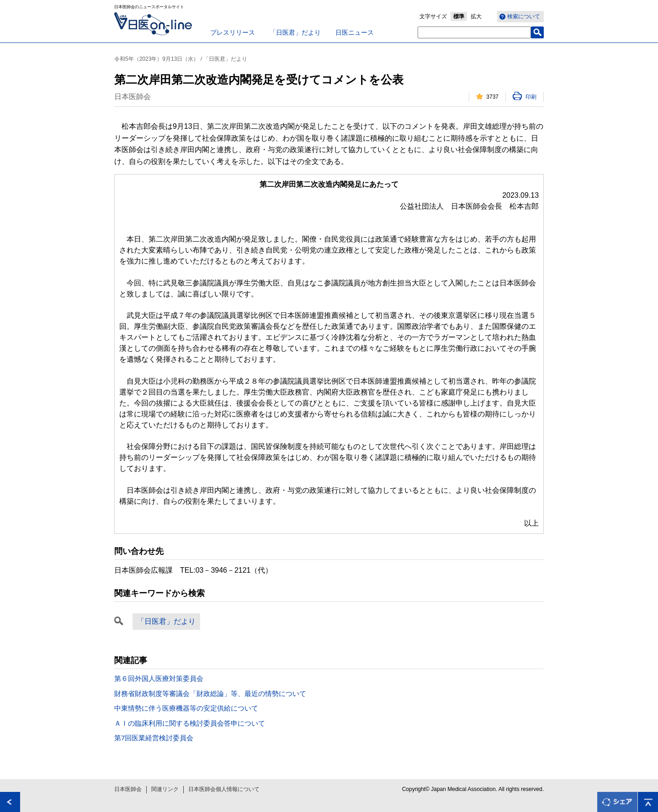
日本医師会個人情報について (224, 789)
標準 (459, 16)
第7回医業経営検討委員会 (154, 738)
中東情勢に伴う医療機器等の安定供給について (186, 708)
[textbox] (474, 32)
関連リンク (165, 789)
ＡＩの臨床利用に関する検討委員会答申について (190, 723)
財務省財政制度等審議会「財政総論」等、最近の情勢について (210, 693)
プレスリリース (233, 32)
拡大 (476, 16)
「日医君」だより (295, 32)
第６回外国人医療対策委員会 (159, 678)
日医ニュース (355, 32)
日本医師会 (128, 789)
